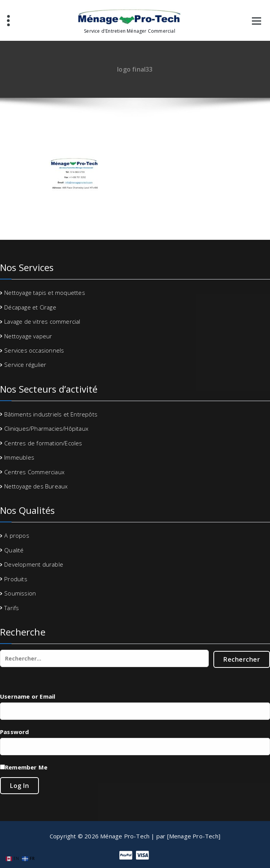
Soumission (20, 593)
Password (15, 732)
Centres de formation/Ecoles (43, 443)
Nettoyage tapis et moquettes (45, 293)
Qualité (14, 550)
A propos (17, 535)
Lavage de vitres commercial (42, 321)
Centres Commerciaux (34, 472)
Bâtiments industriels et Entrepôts (51, 414)
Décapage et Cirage (30, 307)
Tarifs (12, 608)
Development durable (34, 564)
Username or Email (28, 696)
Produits (16, 579)
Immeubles (19, 457)
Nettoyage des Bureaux (36, 486)
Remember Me (26, 767)
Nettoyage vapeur (28, 336)
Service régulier (25, 365)
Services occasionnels (34, 350)
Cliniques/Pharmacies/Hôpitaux (46, 428)
